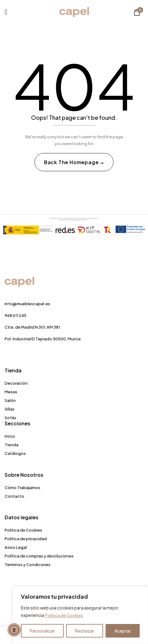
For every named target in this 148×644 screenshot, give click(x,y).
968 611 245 (16, 315)
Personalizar (42, 631)
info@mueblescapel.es (27, 304)
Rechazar (85, 631)
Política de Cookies (65, 615)
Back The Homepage (72, 162)
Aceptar (123, 631)
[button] (137, 12)
